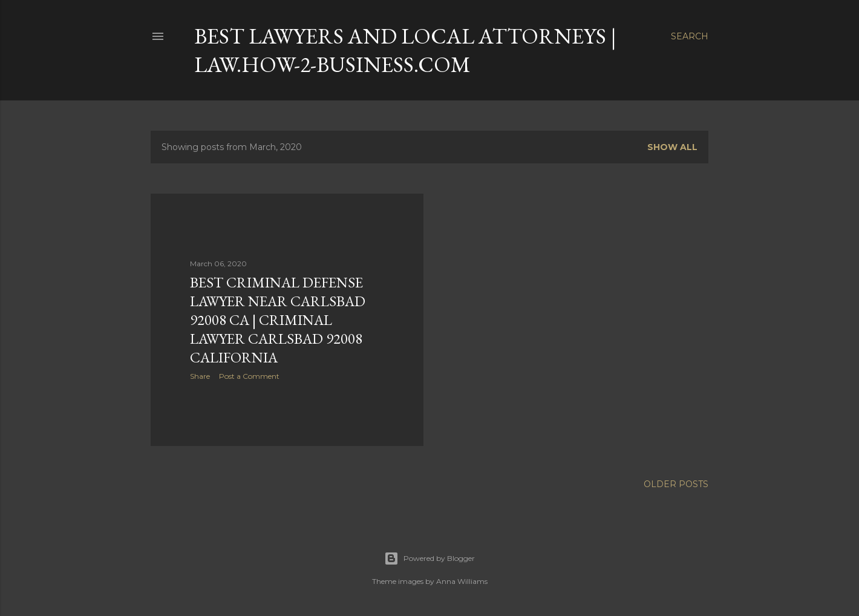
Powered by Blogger (429, 559)
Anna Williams (462, 581)
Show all (672, 147)
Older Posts (676, 484)
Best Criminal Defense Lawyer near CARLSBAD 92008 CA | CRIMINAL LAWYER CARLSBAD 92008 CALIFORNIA (278, 320)
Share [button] (200, 376)
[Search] (690, 36)
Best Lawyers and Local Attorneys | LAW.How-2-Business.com (405, 50)
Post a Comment (249, 376)
